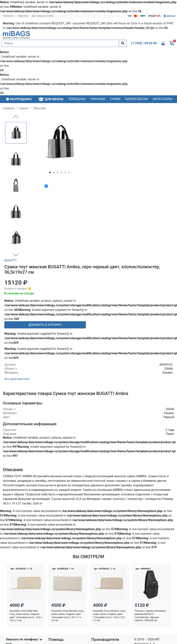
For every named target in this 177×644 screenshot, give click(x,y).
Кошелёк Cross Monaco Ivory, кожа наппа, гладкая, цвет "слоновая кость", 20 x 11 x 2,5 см (68, 533)
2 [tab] (54, 173)
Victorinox (98, 577)
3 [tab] (58, 173)
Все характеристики (17, 297)
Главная (9, 108)
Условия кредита (61, 577)
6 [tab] (69, 173)
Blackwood (99, 563)
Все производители (105, 581)
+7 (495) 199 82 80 (18, 566)
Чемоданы (77, 99)
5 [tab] (65, 173)
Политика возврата (62, 581)
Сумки (115, 99)
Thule (95, 572)
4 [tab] (61, 173)
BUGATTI (10, 178)
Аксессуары (163, 99)
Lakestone (98, 568)
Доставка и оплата (43, 16)
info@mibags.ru (16, 571)
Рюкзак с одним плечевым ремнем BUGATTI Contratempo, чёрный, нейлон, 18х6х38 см (150, 533)
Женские (40, 108)
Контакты (9, 16)
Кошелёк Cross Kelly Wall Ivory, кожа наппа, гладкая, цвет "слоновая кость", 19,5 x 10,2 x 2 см (26, 533)
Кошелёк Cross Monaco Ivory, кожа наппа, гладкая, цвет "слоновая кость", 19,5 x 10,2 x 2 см (109, 533)
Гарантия (23, 16)
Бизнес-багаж (137, 99)
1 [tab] (50, 173)
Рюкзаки (98, 99)
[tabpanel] (59, 142)
